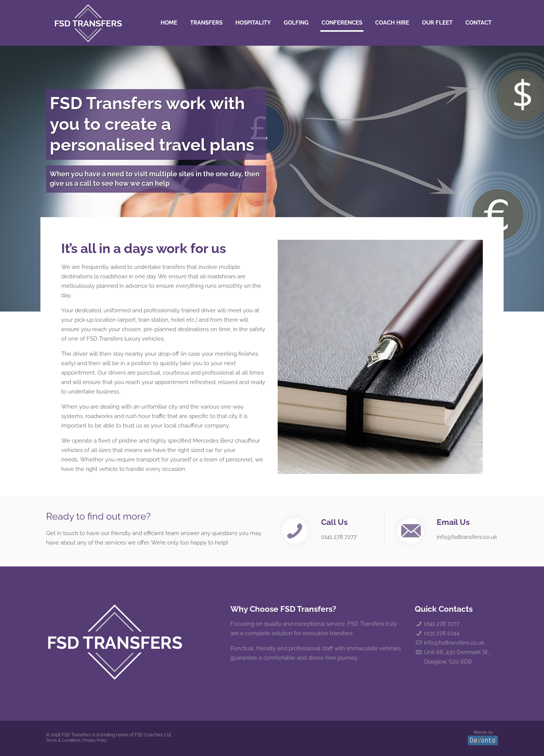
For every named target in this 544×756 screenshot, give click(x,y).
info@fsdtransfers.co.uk (454, 643)
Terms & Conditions (63, 740)
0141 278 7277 (442, 624)
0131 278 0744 (442, 633)
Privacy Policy (95, 740)
